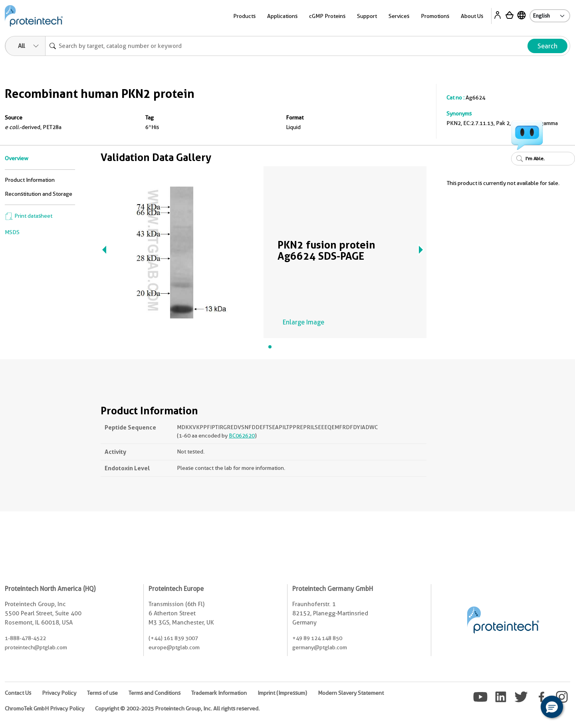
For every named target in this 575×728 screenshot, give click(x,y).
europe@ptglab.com (174, 647)
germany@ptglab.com (320, 647)
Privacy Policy (59, 693)
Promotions (435, 16)
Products (244, 16)
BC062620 (242, 436)
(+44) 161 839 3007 (173, 638)
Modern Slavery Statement (351, 693)
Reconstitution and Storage (39, 194)
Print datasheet (29, 216)
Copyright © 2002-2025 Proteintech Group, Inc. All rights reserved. (177, 708)
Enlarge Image (303, 322)
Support (367, 16)
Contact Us (18, 693)
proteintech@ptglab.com (36, 647)
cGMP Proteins (327, 16)
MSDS (12, 232)
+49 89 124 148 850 (317, 638)
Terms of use (102, 693)
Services (399, 16)
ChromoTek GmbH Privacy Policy (45, 708)
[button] (552, 707)
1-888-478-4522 (25, 638)
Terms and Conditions (155, 693)
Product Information (30, 180)
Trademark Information (219, 693)
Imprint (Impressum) (282, 693)
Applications (282, 16)
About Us (472, 16)
